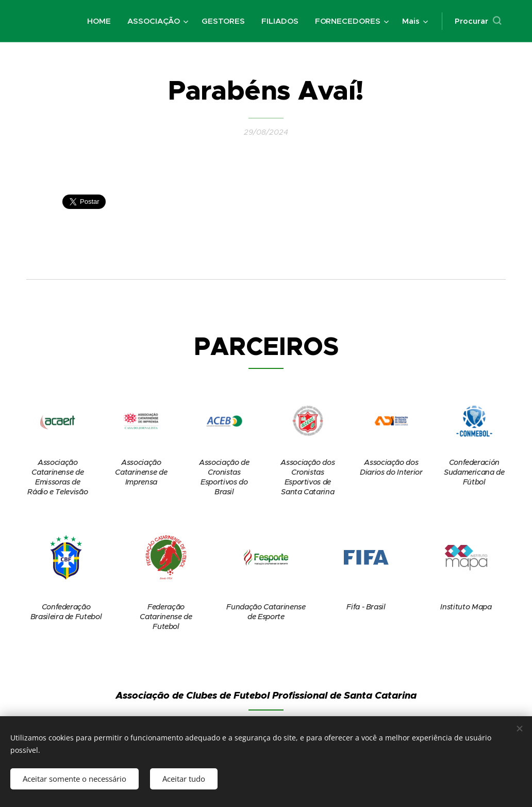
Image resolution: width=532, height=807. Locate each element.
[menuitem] (101, 21)
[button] (478, 21)
